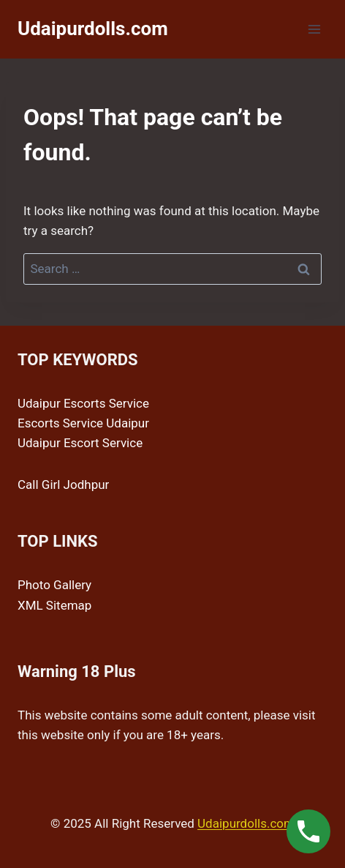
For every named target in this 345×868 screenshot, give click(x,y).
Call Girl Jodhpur (63, 484)
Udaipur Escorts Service (83, 403)
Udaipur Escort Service (80, 443)
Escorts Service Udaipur (83, 423)
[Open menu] (314, 29)
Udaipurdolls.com (246, 823)
